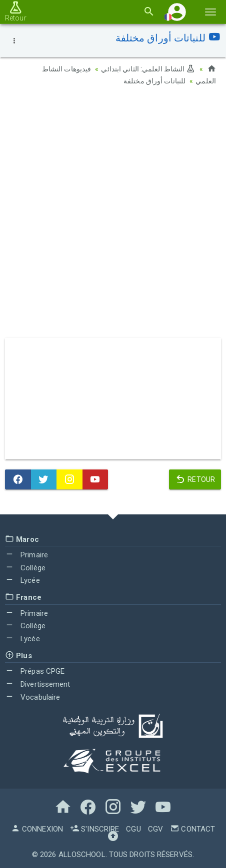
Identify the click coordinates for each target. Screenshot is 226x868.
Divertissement (38, 684)
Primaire (26, 555)
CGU (133, 829)
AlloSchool (82, 855)
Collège (25, 568)
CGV (155, 829)
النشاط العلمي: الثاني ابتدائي (148, 69)
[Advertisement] (113, 215)
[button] (177, 12)
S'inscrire (94, 829)
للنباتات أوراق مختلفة (154, 81)
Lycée (22, 580)
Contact (192, 829)
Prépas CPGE (35, 671)
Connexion (37, 829)
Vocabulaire (32, 697)
